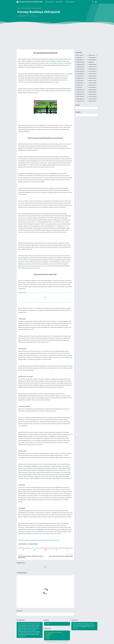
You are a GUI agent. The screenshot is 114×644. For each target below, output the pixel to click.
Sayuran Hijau (80, 85)
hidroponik (91, 62)
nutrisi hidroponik (80, 74)
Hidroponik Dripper (92, 78)
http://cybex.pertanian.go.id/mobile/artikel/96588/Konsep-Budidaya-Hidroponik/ (39, 540)
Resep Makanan (49, 634)
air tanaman (79, 87)
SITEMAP (48, 624)
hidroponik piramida (92, 94)
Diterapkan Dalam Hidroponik (80, 64)
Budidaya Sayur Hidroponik (30, 2)
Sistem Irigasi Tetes (92, 85)
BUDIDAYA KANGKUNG (92, 69)
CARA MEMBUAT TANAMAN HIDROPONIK (80, 60)
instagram (75, 628)
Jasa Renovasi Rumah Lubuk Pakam (54, 632)
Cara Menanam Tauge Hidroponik (80, 76)
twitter (92, 627)
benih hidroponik (80, 90)
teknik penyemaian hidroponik (92, 101)
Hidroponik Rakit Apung (92, 64)
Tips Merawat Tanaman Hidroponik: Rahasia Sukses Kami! (31, 557)
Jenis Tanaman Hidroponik (80, 81)
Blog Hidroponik (59, 2)
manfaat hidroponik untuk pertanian (92, 97)
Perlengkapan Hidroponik (80, 83)
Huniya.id (48, 638)
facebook (88, 627)
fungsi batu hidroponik (92, 92)
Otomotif (48, 637)
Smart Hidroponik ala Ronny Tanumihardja (61, 556)
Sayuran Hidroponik (69, 2)
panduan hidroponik (92, 74)
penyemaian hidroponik (80, 99)
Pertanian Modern (92, 83)
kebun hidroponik (80, 97)
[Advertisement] (57, 37)
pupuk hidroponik (92, 99)
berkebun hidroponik (92, 90)
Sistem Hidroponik (49, 2)
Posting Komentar (34, 16)
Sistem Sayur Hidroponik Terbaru (62, 642)
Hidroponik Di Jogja (80, 78)
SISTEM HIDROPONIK (33, 544)
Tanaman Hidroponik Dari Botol (80, 67)
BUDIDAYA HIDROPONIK (80, 62)
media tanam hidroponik (92, 67)
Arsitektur (48, 635)
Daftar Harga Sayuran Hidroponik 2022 (80, 71)
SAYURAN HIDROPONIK (80, 58)
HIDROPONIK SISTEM (92, 55)
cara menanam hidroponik (92, 71)
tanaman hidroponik (80, 69)
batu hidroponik (92, 87)
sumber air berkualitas (80, 101)
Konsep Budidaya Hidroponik (56, 63)
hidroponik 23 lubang (80, 94)
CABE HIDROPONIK (92, 60)
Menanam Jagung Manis (92, 81)
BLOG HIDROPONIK (23, 544)
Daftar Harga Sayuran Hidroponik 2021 (92, 76)
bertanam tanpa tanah (80, 92)
